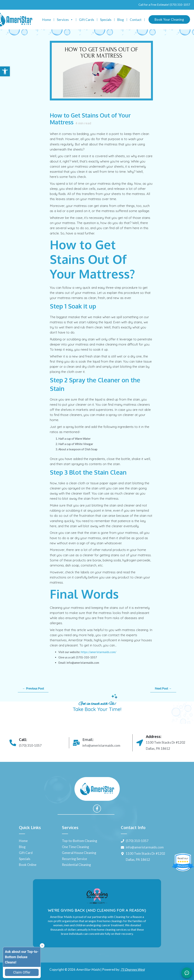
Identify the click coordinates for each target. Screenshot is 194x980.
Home (47, 20)
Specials (106, 20)
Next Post (163, 688)
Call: (23, 739)
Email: (88, 739)
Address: (154, 736)
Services (65, 20)
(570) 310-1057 (180, 5)
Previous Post (33, 688)
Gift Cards (87, 20)
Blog (121, 20)
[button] (5, 71)
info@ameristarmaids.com (101, 745)
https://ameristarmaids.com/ (99, 652)
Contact (136, 20)
